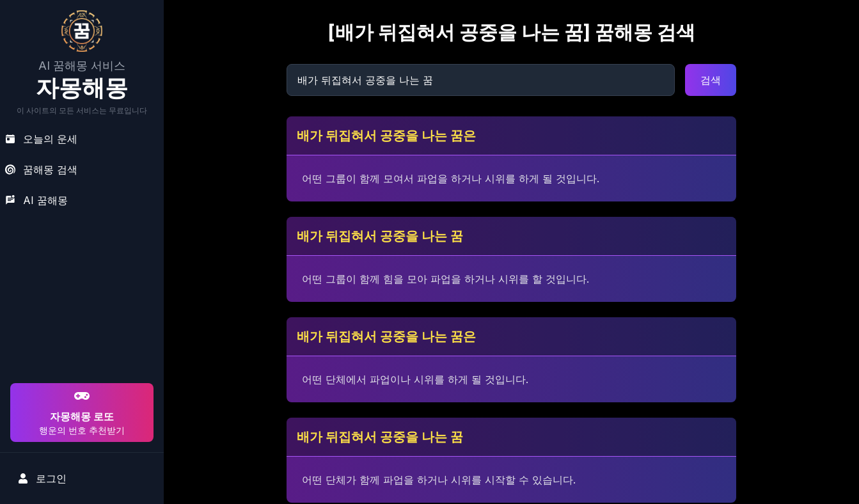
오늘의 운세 (41, 139)
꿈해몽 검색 (41, 169)
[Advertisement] (80, 298)
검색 (711, 80)
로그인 (42, 478)
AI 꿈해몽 (36, 200)
